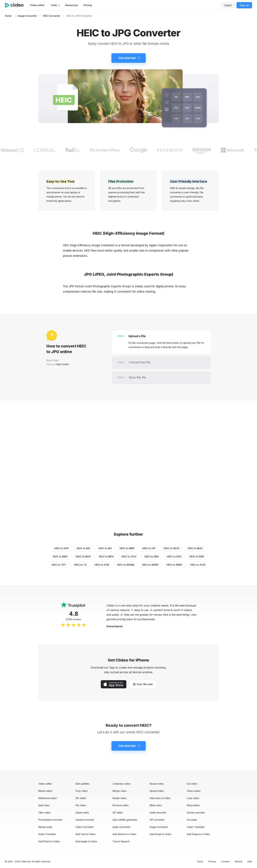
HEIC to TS (80, 565)
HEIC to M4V (195, 548)
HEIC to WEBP (150, 565)
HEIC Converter (52, 16)
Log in (228, 5)
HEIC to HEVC (172, 548)
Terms (200, 861)
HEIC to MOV (83, 557)
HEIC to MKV (60, 557)
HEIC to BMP (127, 548)
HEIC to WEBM (126, 565)
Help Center (62, 364)
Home (8, 16)
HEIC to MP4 (106, 557)
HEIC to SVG (174, 557)
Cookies (225, 861)
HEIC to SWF (197, 557)
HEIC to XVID (198, 565)
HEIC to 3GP (61, 548)
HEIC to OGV (129, 557)
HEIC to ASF (84, 548)
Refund (239, 861)
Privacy (212, 861)
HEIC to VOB (102, 565)
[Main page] (16, 5)
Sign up (244, 5)
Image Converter (27, 16)
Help (250, 861)
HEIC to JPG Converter (79, 16)
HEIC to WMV (174, 565)
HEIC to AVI (105, 548)
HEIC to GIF (149, 548)
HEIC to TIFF (59, 565)
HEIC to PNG (152, 557)
